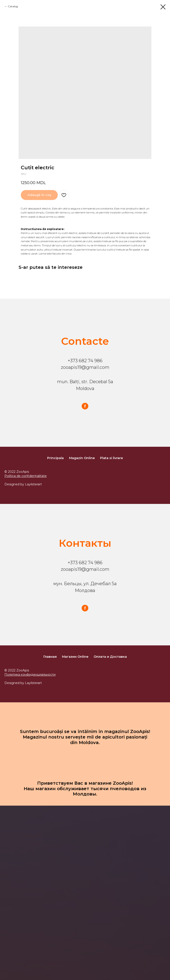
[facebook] (85, 406)
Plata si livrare (111, 458)
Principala (55, 458)
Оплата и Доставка (110, 657)
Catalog (13, 6)
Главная (50, 657)
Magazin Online (82, 458)
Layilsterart (33, 484)
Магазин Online (75, 657)
